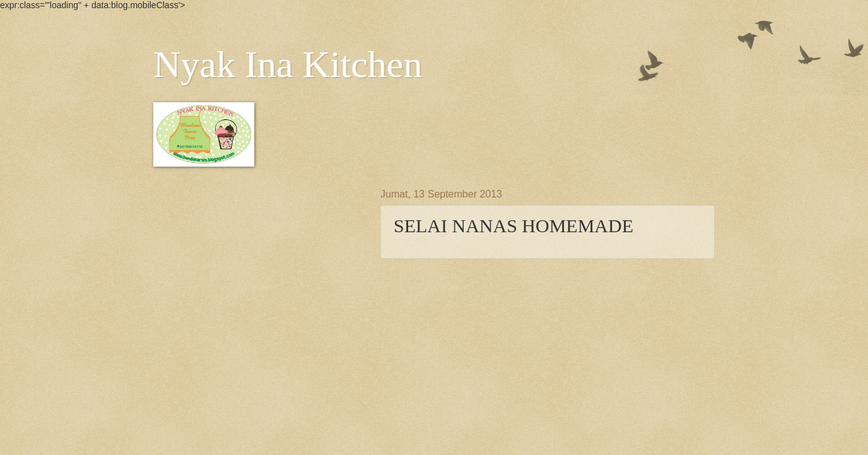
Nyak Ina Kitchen (288, 64)
